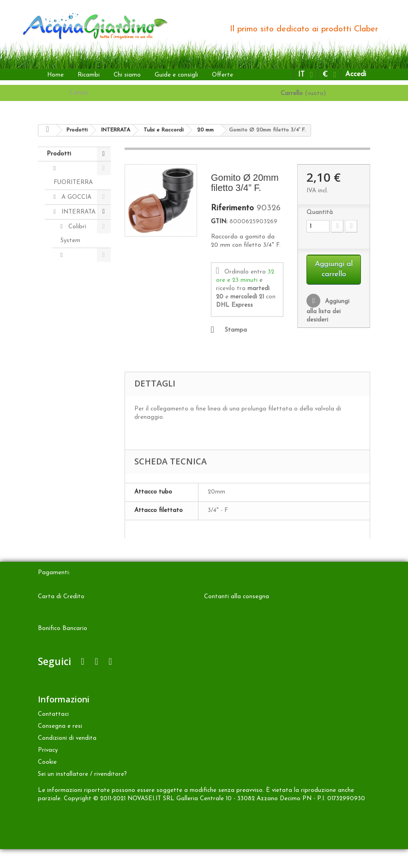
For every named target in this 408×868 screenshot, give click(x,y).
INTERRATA (78, 212)
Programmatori (82, 269)
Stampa (236, 330)
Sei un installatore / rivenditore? (82, 793)
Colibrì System (73, 234)
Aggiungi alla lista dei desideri (328, 311)
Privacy (48, 769)
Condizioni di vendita (67, 757)
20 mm (84, 428)
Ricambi (89, 75)
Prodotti (59, 154)
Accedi (356, 74)
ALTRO (71, 486)
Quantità (320, 212)
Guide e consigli (176, 75)
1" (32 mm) (79, 378)
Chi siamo (127, 75)
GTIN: (219, 222)
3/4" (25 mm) (79, 406)
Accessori (80, 327)
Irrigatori (80, 284)
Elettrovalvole (80, 312)
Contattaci (53, 733)
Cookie (47, 781)
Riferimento (232, 208)
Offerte (222, 75)
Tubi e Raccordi (73, 349)
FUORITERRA (73, 182)
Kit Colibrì (81, 471)
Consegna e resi (60, 745)
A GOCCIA (75, 197)
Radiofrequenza (83, 456)
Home (55, 75)
